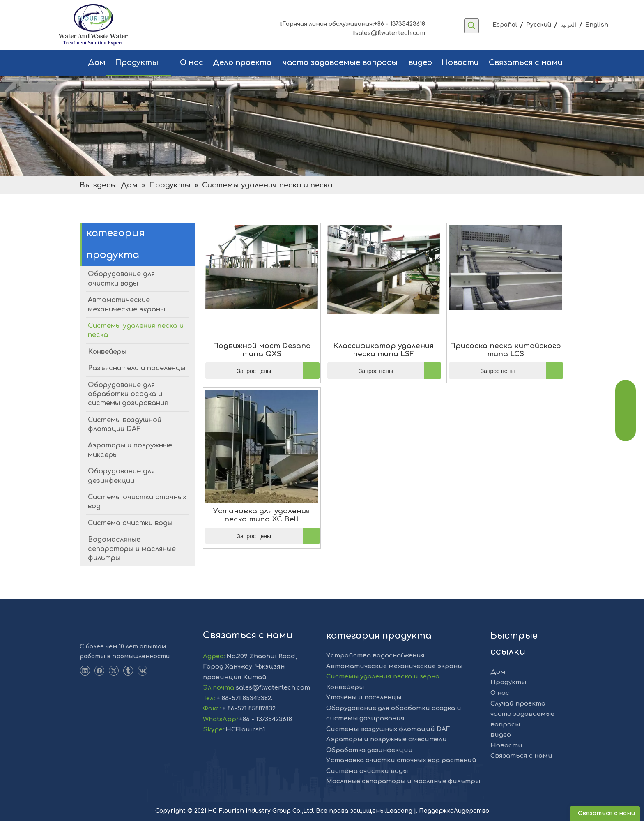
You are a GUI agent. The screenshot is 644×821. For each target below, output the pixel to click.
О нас (500, 693)
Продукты (508, 682)
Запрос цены (238, 371)
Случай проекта (518, 704)
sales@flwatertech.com (389, 33)
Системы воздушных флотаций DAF (388, 729)
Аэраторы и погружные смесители (386, 739)
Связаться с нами (521, 756)
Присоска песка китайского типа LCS (505, 350)
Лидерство (471, 811)
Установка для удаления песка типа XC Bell (262, 515)
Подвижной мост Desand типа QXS (262, 350)
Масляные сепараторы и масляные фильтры (403, 781)
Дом (498, 672)
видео (501, 735)
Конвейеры (345, 687)
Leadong (400, 811)
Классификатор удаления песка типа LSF (383, 350)
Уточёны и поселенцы (364, 698)
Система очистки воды (367, 771)
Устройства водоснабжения (375, 656)
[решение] (322, 126)
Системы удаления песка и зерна (383, 677)
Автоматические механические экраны (394, 666)
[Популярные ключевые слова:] (471, 26)
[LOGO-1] (95, 629)
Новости (506, 746)
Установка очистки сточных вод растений (401, 760)
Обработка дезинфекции (369, 750)
